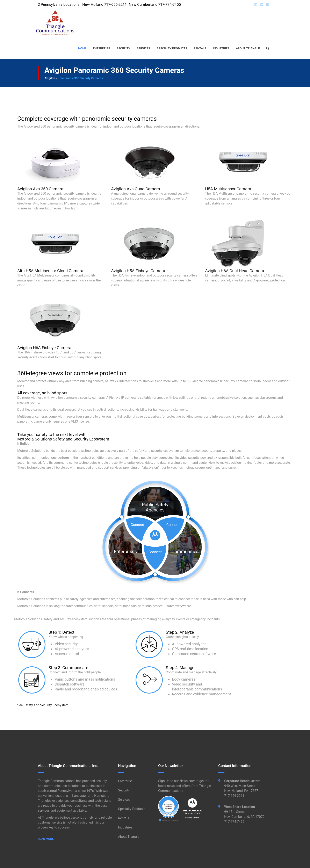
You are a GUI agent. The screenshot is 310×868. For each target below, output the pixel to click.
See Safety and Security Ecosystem (43, 705)
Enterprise (125, 781)
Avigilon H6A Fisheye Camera (44, 348)
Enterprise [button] (102, 48)
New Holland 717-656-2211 (104, 4)
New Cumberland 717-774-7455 (155, 4)
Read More (46, 839)
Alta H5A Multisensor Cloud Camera (50, 271)
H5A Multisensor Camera (228, 189)
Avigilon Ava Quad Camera (136, 189)
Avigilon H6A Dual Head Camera (235, 271)
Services (124, 800)
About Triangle (248, 48)
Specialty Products (172, 48)
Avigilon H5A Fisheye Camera (138, 271)
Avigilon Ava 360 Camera (40, 189)
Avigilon (50, 78)
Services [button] (143, 48)
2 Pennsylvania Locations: (59, 4)
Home (82, 48)
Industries (221, 48)
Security (124, 790)
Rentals (200, 48)
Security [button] (123, 48)
